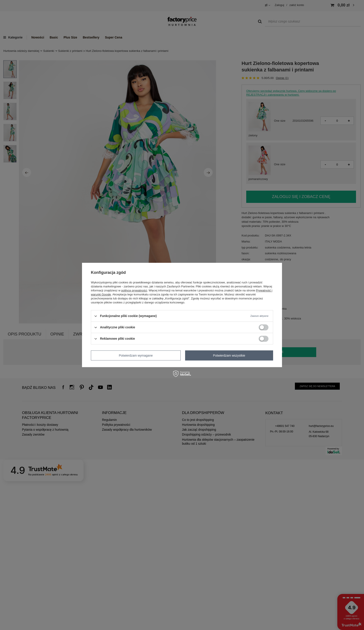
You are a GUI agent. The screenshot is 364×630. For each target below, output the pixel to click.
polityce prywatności (134, 290)
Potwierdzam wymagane (136, 355)
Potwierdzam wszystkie (229, 355)
